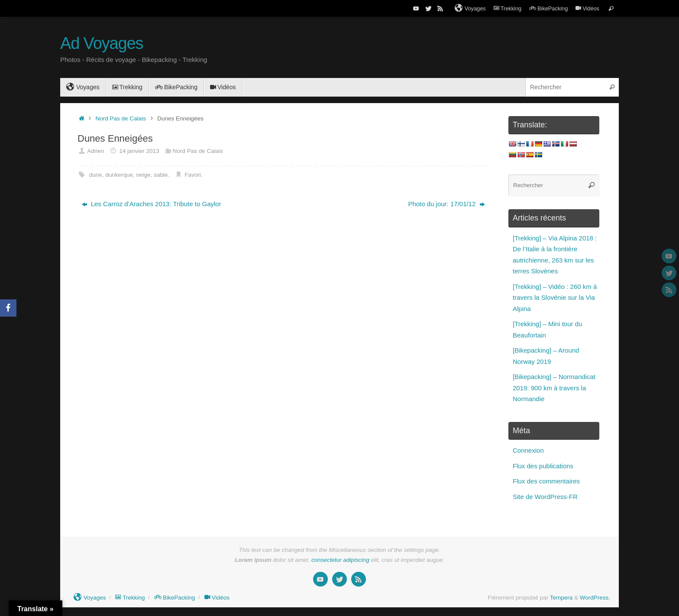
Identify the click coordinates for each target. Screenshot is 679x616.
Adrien (95, 151)
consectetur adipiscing (340, 560)
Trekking (508, 8)
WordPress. (595, 598)
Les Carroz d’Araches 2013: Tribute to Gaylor (152, 204)
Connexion (528, 450)
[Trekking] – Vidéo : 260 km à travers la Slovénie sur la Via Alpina (555, 298)
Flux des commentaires (546, 481)
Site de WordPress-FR (545, 497)
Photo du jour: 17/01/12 (446, 204)
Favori (193, 175)
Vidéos (587, 8)
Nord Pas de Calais (121, 118)
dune (96, 175)
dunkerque (119, 175)
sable (161, 175)
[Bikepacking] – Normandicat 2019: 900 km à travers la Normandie (554, 388)
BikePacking (548, 8)
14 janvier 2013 (139, 151)
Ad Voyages (102, 44)
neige (144, 175)
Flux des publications (543, 466)
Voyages (470, 8)
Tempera (561, 598)
